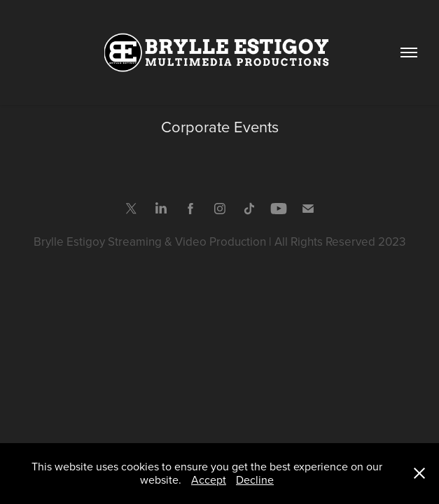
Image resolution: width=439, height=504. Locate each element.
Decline (255, 479)
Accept (209, 479)
